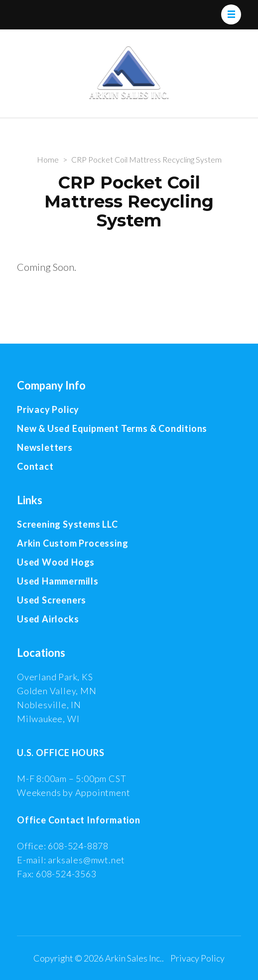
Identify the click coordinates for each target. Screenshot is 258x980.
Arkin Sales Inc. (133, 958)
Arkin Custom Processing (72, 543)
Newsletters (45, 447)
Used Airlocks (48, 619)
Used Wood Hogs (56, 562)
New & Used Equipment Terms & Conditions (112, 428)
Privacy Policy (48, 409)
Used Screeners (52, 600)
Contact (35, 466)
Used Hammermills (58, 581)
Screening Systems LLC (67, 524)
